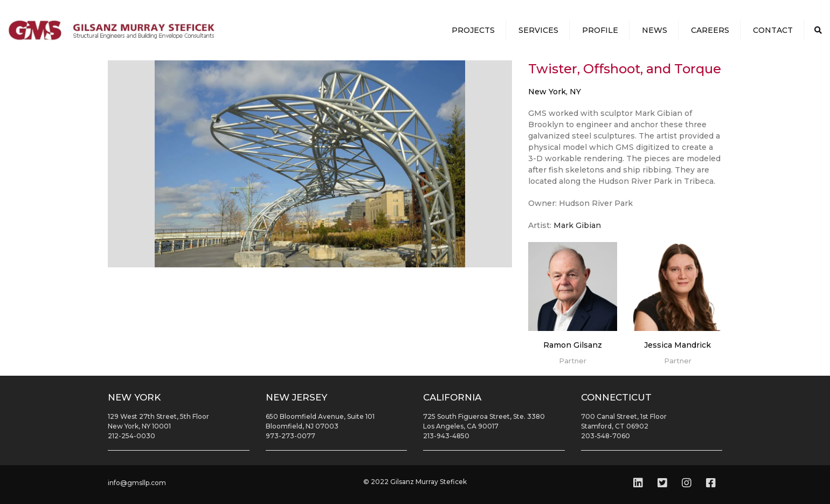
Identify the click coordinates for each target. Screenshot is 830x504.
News (655, 30)
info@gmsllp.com (137, 483)
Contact (773, 30)
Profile (600, 30)
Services (538, 30)
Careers (710, 30)
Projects (473, 30)
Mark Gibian (577, 225)
